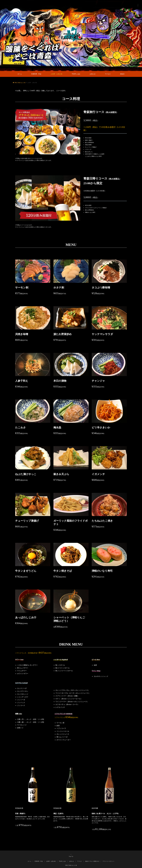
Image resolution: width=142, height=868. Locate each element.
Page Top (71, 855)
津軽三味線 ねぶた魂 (71, 865)
